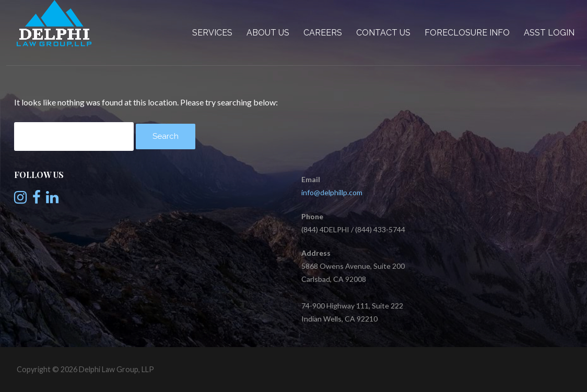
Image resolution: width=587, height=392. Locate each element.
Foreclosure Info (467, 33)
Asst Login (549, 33)
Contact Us (383, 33)
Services (212, 33)
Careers (323, 33)
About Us (268, 33)
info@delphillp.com (332, 192)
